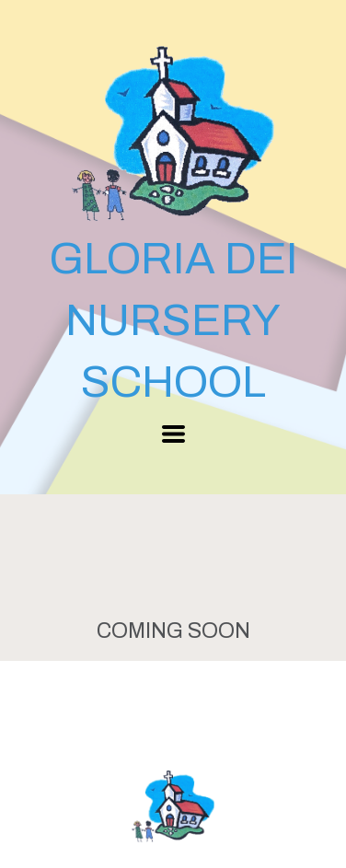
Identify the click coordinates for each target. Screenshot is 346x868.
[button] (173, 434)
